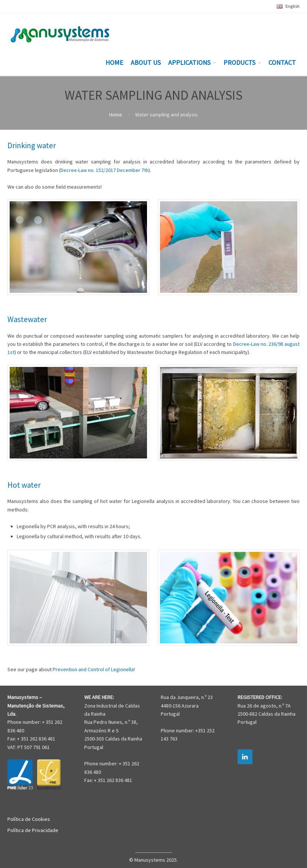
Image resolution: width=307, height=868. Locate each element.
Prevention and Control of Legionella (93, 669)
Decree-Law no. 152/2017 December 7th (104, 170)
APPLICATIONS (189, 62)
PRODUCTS (239, 62)
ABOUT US (146, 62)
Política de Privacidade (33, 830)
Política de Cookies (29, 819)
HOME (114, 62)
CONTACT (282, 62)
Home (116, 115)
